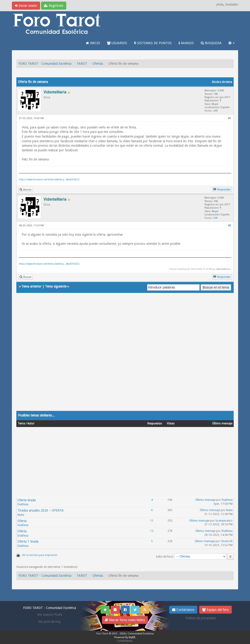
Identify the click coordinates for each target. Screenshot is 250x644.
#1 (230, 118)
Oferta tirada (27, 500)
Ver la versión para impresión (40, 555)
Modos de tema (222, 82)
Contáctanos (183, 610)
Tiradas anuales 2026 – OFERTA (41, 510)
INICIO (93, 43)
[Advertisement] (125, 356)
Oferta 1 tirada (28, 541)
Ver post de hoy (50, 622)
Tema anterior (31, 286)
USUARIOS (117, 43)
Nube (21, 515)
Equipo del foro (215, 610)
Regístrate (54, 6)
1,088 (215, 111)
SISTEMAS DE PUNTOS (153, 43)
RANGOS (186, 43)
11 (152, 521)
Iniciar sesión (26, 6)
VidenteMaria (223, 269)
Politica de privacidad (200, 618)
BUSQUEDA (211, 43)
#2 (230, 226)
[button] (232, 43)
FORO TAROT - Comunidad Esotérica (45, 64)
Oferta (22, 521)
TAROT (82, 64)
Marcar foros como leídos (125, 620)
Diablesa (23, 504)
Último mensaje (205, 500)
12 (152, 531)
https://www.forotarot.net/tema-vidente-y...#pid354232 (49, 180)
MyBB (132, 637)
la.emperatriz (224, 521)
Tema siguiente (56, 286)
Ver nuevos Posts (50, 615)
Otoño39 (227, 541)
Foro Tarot (102, 634)
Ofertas (98, 64)
